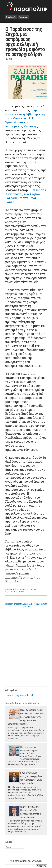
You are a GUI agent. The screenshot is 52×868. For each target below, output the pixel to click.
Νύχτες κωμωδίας (28, 747)
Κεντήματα (13, 194)
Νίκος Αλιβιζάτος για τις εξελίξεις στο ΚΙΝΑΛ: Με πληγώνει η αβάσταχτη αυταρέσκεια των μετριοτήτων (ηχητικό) (26, 717)
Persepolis (38, 190)
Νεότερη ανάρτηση (14, 604)
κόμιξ (34, 589)
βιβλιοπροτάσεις (19, 589)
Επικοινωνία (24, 17)
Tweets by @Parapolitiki (19, 695)
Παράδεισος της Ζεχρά (15, 592)
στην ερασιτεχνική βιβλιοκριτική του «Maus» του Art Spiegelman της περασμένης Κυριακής (25, 118)
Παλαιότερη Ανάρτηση (37, 604)
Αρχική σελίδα (26, 605)
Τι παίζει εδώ (11, 17)
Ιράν (29, 589)
